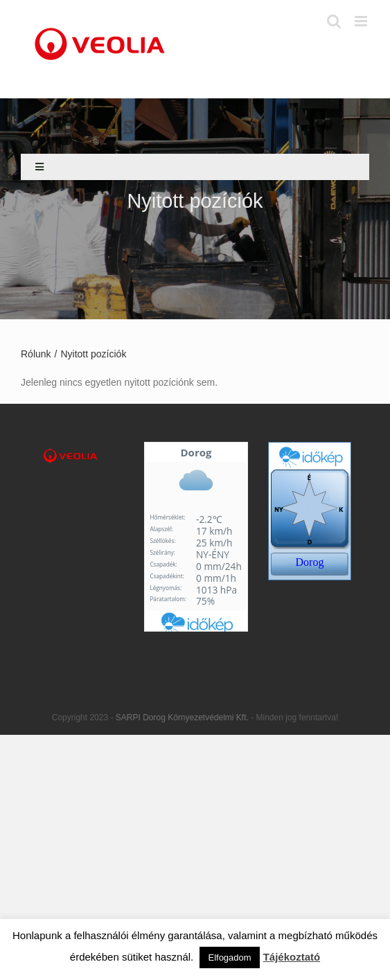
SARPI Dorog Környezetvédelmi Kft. (183, 718)
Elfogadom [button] (229, 957)
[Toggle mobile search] (334, 21)
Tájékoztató (292, 957)
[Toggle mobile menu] (362, 21)
